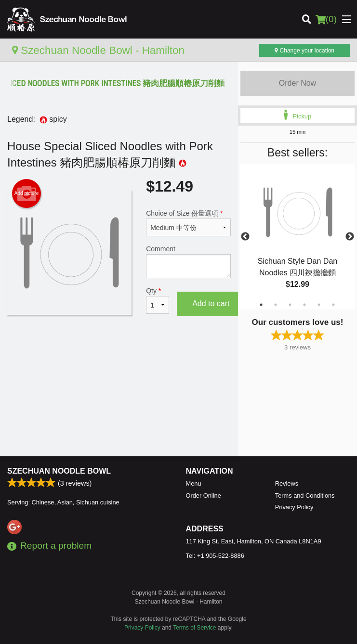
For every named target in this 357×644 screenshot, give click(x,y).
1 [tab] (261, 305)
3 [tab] (290, 305)
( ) (326, 19)
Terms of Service (194, 628)
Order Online (204, 496)
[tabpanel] (297, 237)
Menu (194, 483)
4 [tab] (304, 305)
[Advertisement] (119, 358)
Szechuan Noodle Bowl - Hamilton (98, 50)
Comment (188, 262)
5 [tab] (319, 305)
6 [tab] (333, 305)
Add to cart (211, 303)
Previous (245, 237)
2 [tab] (276, 305)
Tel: (215, 556)
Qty (158, 300)
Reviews (287, 483)
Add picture (27, 193)
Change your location (304, 51)
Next (350, 237)
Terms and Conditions (305, 496)
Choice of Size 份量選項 (188, 223)
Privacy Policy (294, 507)
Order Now (297, 83)
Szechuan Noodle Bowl (59, 471)
